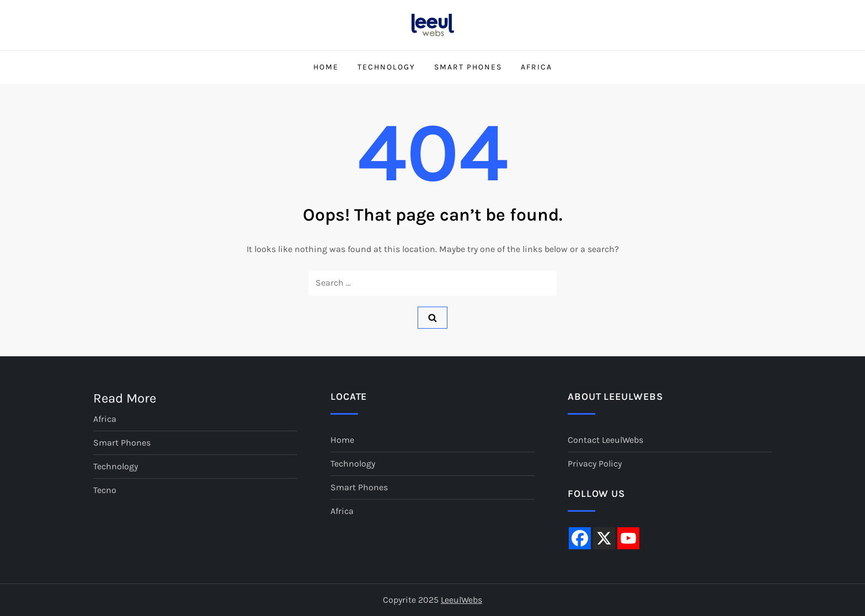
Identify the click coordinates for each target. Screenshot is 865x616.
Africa (536, 67)
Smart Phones (468, 67)
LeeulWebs (461, 600)
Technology (386, 67)
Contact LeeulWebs (605, 440)
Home (326, 67)
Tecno (105, 490)
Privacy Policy (595, 464)
